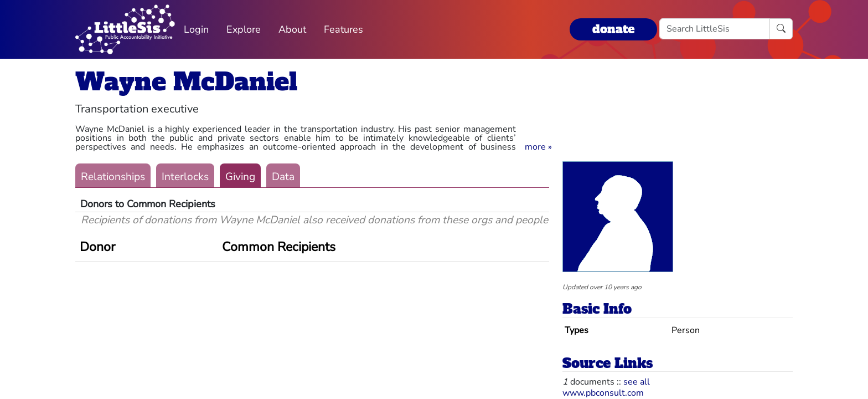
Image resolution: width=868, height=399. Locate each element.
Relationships (113, 177)
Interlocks (185, 177)
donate (613, 29)
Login (196, 29)
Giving (240, 177)
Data (283, 177)
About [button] (292, 29)
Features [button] (343, 29)
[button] (538, 147)
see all (637, 382)
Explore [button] (244, 29)
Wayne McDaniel (186, 82)
